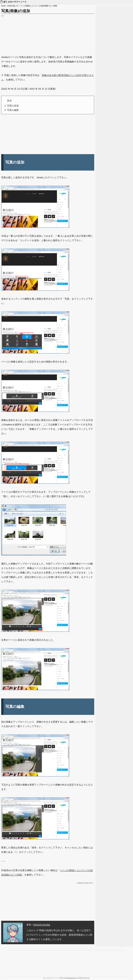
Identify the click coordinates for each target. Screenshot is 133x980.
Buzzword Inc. (72, 978)
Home (3, 6)
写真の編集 (13, 110)
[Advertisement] (48, 34)
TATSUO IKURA (42, 925)
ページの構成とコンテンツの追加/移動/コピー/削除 (38, 6)
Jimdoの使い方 (13, 6)
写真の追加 (13, 106)
